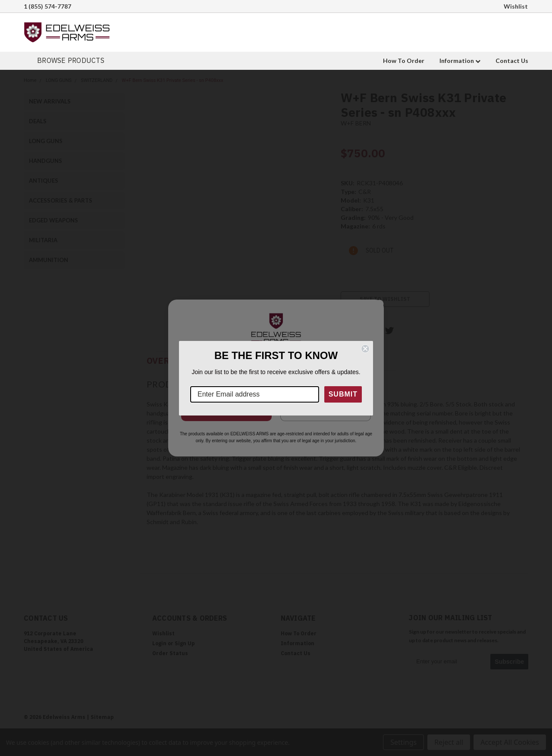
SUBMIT (343, 394)
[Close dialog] (365, 349)
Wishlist (516, 6)
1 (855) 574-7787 (47, 6)
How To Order (404, 61)
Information (460, 61)
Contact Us (512, 61)
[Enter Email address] (255, 394)
